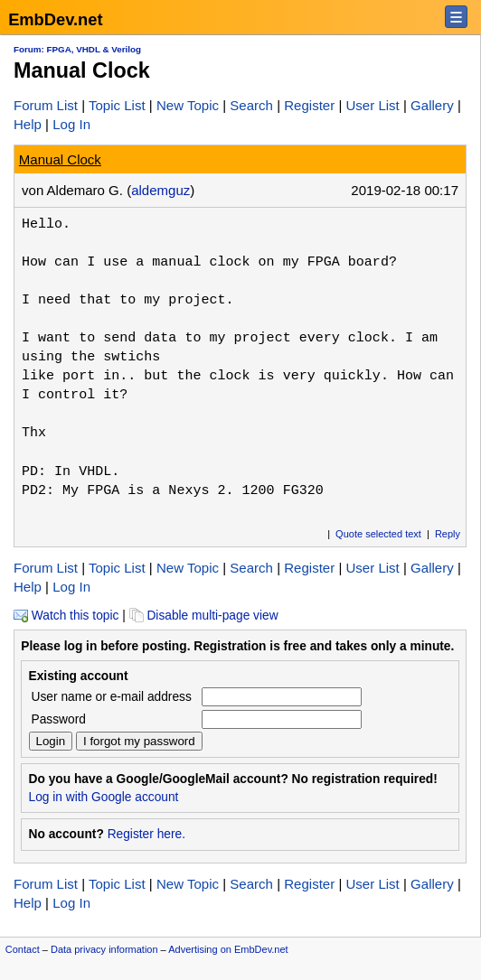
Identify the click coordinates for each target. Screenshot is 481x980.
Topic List (117, 105)
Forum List (46, 105)
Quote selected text (378, 534)
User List (372, 105)
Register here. (146, 834)
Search (251, 105)
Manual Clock (60, 159)
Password (59, 719)
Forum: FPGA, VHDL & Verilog (77, 49)
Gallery (432, 105)
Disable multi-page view (204, 616)
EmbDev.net (55, 19)
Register (309, 105)
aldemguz (160, 190)
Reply (448, 534)
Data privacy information (104, 949)
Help (28, 124)
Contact (23, 949)
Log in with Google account (104, 797)
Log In (71, 124)
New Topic (188, 105)
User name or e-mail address (112, 697)
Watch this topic (66, 616)
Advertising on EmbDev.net (228, 949)
